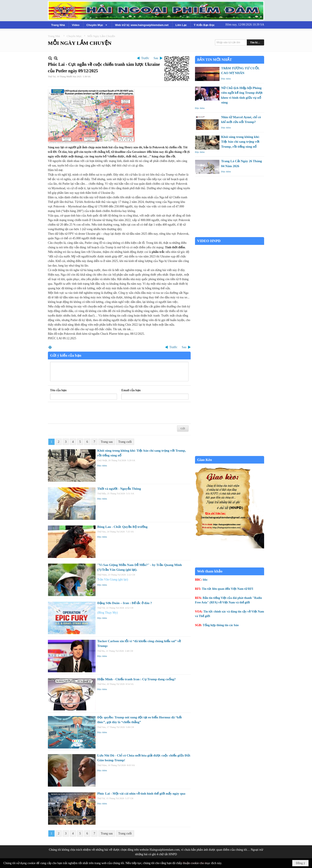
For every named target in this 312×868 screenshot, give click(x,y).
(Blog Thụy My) (107, 613)
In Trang (50, 347)
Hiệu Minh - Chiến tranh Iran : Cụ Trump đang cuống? (136, 679)
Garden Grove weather (230, 235)
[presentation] (83, 413)
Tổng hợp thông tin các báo (221, 625)
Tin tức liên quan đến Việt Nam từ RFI (228, 589)
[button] (97, 25)
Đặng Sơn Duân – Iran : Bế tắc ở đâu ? (125, 603)
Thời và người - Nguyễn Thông (119, 489)
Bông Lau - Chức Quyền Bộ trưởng (122, 527)
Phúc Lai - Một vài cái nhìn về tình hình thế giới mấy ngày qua (141, 794)
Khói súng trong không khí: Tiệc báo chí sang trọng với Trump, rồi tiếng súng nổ (240, 142)
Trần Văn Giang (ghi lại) (113, 579)
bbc (205, 580)
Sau (156, 58)
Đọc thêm (102, 466)
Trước (145, 58)
